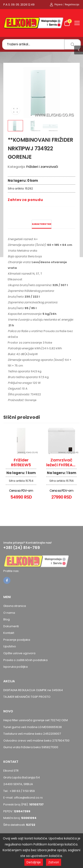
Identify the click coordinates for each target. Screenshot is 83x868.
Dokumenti (11, 626)
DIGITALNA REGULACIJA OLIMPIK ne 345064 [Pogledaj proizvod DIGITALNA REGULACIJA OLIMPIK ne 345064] (33, 690)
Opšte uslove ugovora (19, 653)
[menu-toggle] (77, 23)
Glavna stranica (15, 606)
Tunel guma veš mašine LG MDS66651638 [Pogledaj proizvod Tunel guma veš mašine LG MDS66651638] (33, 727)
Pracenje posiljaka (17, 640)
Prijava (56, 4)
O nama (9, 613)
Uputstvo (10, 646)
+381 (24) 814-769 (22, 548)
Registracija (72, 4)
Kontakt (9, 633)
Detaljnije (34, 862)
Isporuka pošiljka (15, 667)
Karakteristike (42, 224)
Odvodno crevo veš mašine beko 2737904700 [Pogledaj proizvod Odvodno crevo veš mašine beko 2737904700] (36, 741)
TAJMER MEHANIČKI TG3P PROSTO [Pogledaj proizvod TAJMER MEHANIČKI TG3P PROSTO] (27, 697)
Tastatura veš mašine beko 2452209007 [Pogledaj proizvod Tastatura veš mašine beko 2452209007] (32, 734)
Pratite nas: (11, 571)
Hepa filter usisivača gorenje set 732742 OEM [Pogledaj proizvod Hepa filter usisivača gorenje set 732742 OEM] (36, 720)
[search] (72, 44)
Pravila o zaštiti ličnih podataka (25, 660)
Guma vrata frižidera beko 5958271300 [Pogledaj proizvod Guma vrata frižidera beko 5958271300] (31, 747)
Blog (7, 619)
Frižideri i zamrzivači (42, 167)
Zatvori (54, 862)
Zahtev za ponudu (25, 200)
